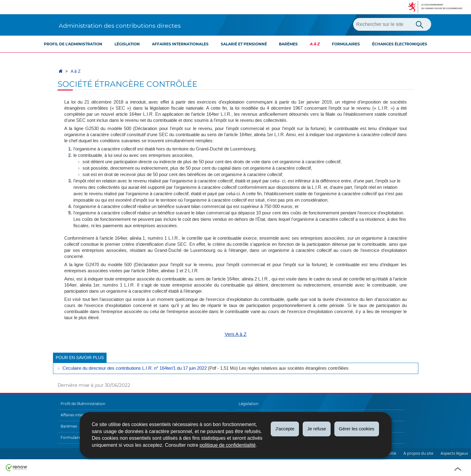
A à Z (315, 44)
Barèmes (288, 44)
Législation (127, 44)
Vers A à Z (236, 334)
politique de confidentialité (227, 445)
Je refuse (317, 429)
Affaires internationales (180, 44)
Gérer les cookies (357, 429)
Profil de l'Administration (73, 44)
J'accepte (285, 429)
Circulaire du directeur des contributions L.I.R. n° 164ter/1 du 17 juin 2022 (135, 368)
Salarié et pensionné (244, 44)
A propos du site (418, 453)
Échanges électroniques (400, 44)
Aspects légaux (454, 453)
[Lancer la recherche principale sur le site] (420, 24)
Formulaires (346, 44)
